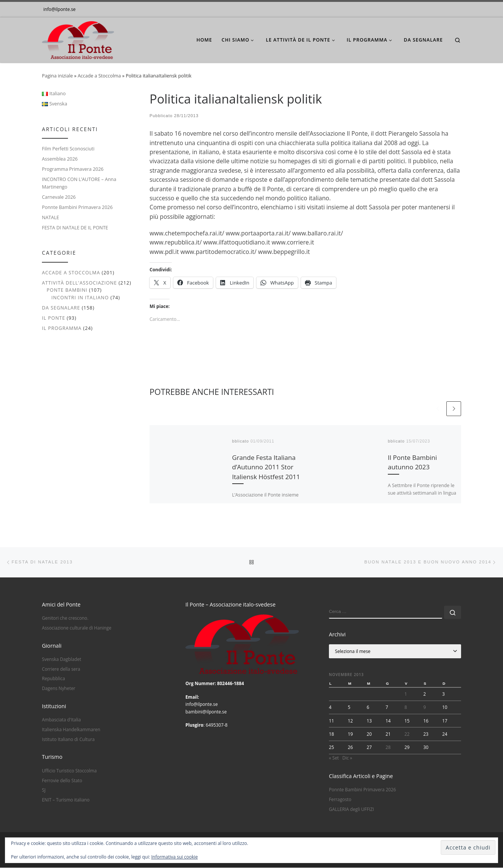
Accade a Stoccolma (100, 76)
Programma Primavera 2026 (73, 169)
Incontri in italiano (80, 298)
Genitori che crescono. (65, 618)
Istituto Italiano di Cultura (68, 740)
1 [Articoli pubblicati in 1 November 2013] (406, 694)
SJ (44, 791)
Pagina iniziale (57, 76)
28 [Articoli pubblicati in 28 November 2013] (388, 747)
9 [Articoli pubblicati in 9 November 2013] (425, 708)
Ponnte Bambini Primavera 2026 (77, 207)
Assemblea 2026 (60, 159)
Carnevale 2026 (59, 197)
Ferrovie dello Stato (62, 781)
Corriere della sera (61, 669)
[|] (78, 38)
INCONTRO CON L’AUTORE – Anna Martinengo (79, 183)
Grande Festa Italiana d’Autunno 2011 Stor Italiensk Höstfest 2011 (266, 467)
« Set (334, 758)
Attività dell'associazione (79, 283)
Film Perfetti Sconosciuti (68, 149)
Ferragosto (340, 800)
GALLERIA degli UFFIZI (351, 809)
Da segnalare (61, 308)
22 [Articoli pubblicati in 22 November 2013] (407, 734)
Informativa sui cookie (175, 857)
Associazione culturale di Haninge (77, 628)
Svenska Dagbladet (62, 659)
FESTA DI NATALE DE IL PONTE (75, 228)
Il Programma (62, 328)
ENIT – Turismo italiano (66, 800)
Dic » (347, 758)
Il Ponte (54, 318)
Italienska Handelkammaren (71, 730)
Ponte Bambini (67, 290)
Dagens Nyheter (59, 689)
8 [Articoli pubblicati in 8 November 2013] (406, 708)
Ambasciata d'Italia (61, 720)
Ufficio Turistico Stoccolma (69, 771)
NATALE (50, 217)
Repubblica (53, 679)
